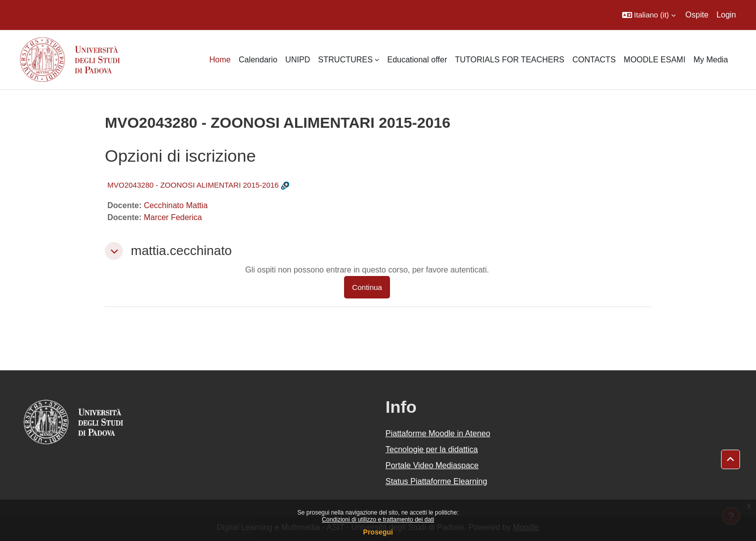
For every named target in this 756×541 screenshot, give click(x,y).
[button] (649, 15)
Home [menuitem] (220, 60)
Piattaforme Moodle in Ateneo (438, 433)
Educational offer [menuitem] (417, 60)
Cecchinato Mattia (176, 205)
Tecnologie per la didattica (432, 449)
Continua (367, 287)
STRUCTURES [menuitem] (345, 60)
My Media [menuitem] (711, 60)
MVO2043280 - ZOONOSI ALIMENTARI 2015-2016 (193, 185)
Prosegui (378, 532)
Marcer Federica (173, 217)
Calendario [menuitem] (258, 60)
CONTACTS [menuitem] (594, 60)
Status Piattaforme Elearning (436, 481)
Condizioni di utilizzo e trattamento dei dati (378, 520)
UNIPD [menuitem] (298, 60)
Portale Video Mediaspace (432, 465)
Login (726, 15)
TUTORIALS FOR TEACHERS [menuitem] (510, 60)
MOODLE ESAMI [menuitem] (655, 60)
